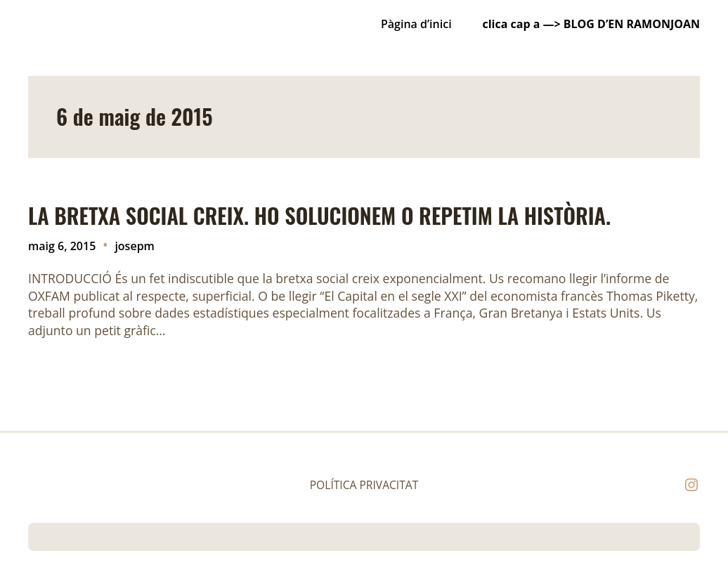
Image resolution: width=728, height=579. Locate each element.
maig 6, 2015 (62, 246)
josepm (134, 246)
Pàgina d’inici (416, 24)
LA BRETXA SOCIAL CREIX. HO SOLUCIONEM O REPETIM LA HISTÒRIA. (319, 216)
